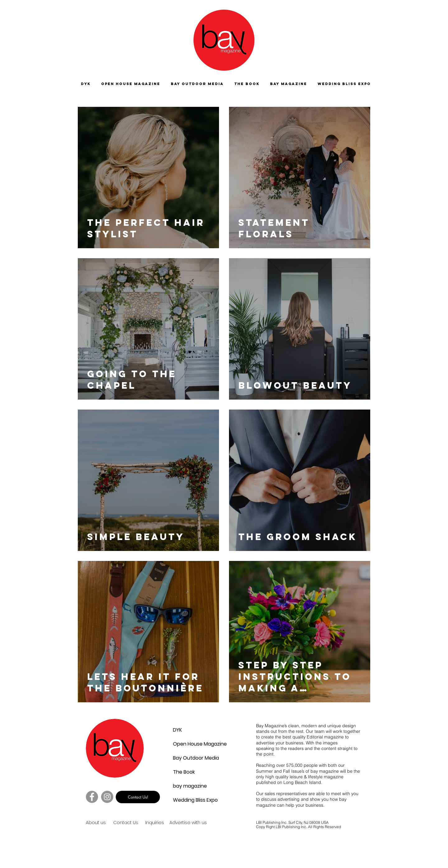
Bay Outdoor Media (188, 758)
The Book (184, 772)
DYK (177, 730)
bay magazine (188, 786)
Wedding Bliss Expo (188, 800)
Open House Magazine (188, 744)
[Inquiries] (156, 823)
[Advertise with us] (196, 823)
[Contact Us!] (138, 797)
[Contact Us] (135, 823)
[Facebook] (92, 797)
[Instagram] (107, 797)
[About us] (108, 823)
